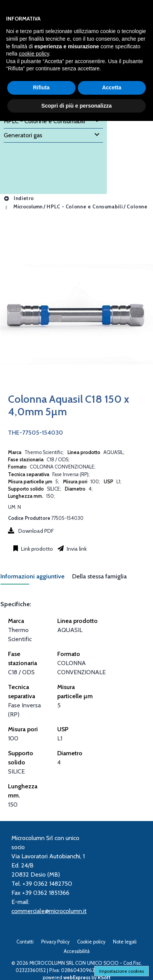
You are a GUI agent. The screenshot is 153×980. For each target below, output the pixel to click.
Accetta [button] (112, 87)
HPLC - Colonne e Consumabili (85, 207)
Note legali (125, 942)
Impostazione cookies (122, 971)
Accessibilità (77, 951)
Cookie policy (91, 942)
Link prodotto (36, 549)
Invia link (76, 549)
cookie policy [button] (34, 54)
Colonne (137, 207)
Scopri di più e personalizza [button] (76, 106)
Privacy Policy (55, 942)
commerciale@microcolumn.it (49, 911)
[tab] (36, 579)
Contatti (25, 942)
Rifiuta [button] (41, 87)
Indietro (19, 198)
